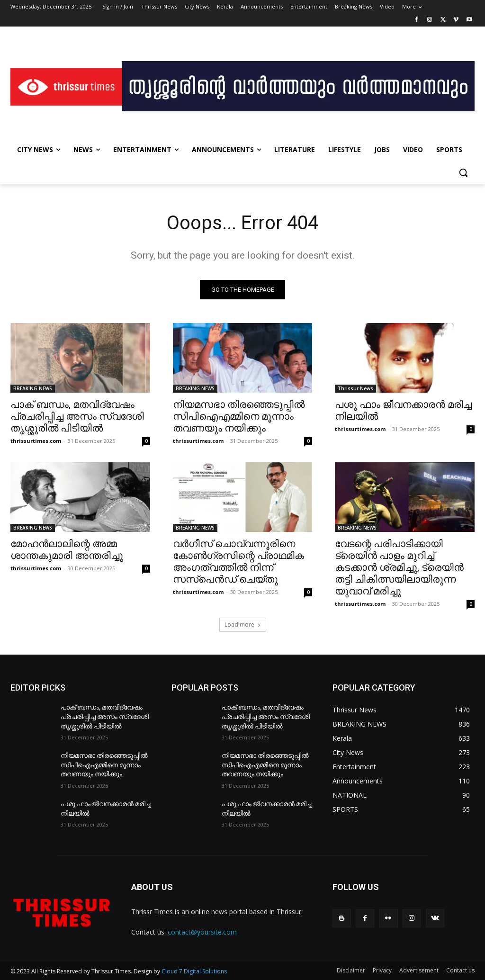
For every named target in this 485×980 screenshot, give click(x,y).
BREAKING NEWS (33, 388)
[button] (463, 172)
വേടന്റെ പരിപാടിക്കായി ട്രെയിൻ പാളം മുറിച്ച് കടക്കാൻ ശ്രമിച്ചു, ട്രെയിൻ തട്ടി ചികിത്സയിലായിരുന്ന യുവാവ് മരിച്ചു (399, 568)
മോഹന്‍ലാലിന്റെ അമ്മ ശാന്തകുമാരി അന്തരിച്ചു (67, 550)
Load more (243, 625)
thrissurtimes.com (36, 441)
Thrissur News (355, 388)
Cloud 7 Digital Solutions (194, 971)
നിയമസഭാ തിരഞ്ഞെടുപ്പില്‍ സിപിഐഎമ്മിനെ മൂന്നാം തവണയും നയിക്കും (239, 416)
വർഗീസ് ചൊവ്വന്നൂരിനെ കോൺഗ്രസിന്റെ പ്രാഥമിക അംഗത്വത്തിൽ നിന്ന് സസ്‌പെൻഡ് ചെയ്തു (238, 562)
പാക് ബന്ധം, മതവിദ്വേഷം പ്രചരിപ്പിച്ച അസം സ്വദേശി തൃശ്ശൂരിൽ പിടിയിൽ (77, 416)
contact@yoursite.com (202, 932)
